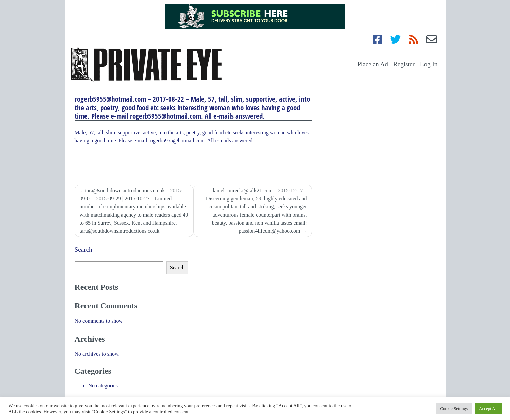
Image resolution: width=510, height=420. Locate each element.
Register (404, 64)
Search (83, 249)
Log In (429, 64)
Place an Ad (373, 64)
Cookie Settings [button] (454, 408)
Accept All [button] (488, 408)
